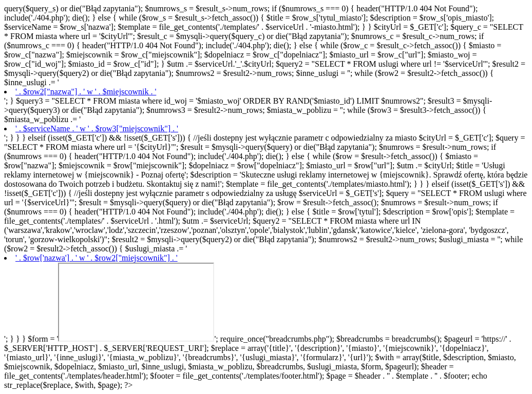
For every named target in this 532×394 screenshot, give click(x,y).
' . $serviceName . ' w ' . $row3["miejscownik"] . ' (97, 129)
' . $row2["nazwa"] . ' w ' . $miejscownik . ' (86, 92)
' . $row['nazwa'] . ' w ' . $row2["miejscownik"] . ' (97, 258)
